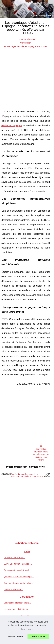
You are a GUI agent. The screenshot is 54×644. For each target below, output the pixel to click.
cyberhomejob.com (27, 39)
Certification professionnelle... (17, 603)
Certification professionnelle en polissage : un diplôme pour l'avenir (41, 454)
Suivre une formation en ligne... (18, 564)
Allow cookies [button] (38, 637)
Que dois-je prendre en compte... (19, 577)
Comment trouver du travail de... (18, 583)
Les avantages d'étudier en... (17, 609)
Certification (26, 43)
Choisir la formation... (13, 590)
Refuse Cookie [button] (16, 637)
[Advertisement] (27, 77)
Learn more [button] (27, 629)
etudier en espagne (12, 125)
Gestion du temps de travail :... (18, 570)
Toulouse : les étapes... (14, 558)
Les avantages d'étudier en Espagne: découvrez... (26, 46)
